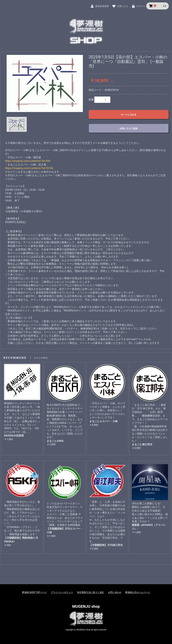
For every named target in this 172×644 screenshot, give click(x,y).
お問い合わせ (115, 592)
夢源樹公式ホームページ (138, 592)
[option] (45, 83)
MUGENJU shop (86, 606)
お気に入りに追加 (129, 128)
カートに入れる (129, 115)
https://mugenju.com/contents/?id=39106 (29, 168)
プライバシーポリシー (62, 592)
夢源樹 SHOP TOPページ (34, 592)
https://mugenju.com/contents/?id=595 (28, 161)
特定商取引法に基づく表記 (91, 592)
